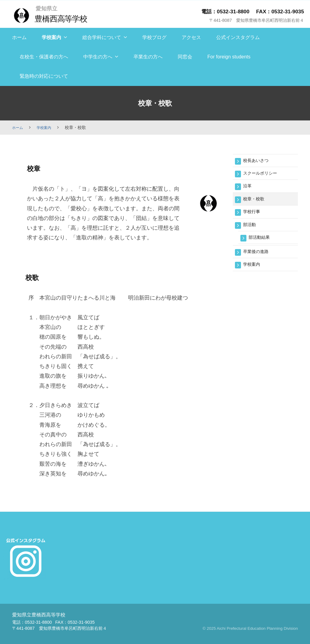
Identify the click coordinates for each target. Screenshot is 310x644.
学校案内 (51, 37)
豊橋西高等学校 (64, 18)
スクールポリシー (264, 174)
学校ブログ (154, 37)
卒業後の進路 (259, 257)
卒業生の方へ (148, 57)
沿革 (248, 188)
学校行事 (253, 215)
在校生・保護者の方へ (44, 57)
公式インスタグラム (238, 37)
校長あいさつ (259, 161)
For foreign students (229, 57)
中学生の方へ (98, 57)
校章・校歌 (256, 201)
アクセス (191, 37)
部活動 (251, 229)
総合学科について (102, 37)
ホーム (19, 37)
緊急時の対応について (44, 76)
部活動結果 (261, 242)
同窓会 (185, 57)
